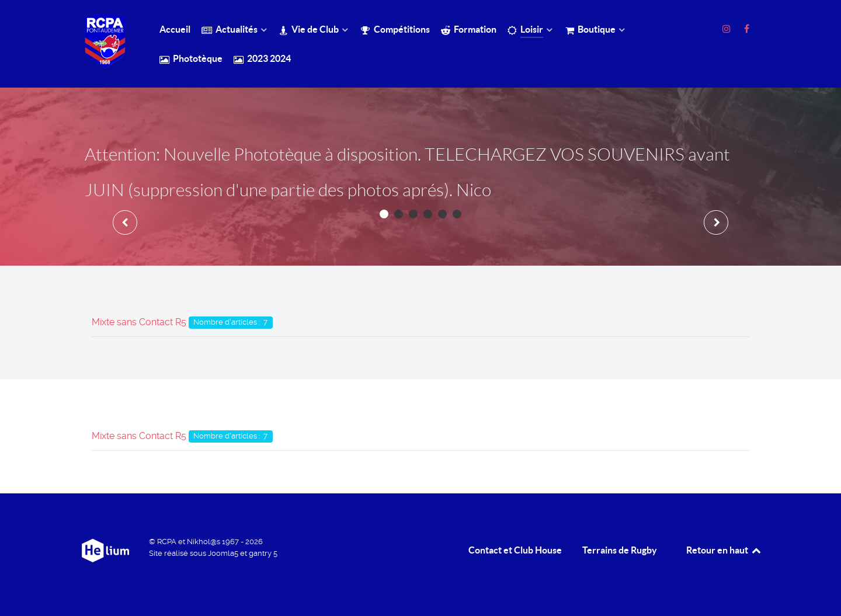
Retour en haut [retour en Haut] (724, 550)
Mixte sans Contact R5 (139, 322)
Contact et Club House (515, 550)
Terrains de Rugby (620, 550)
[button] (384, 214)
